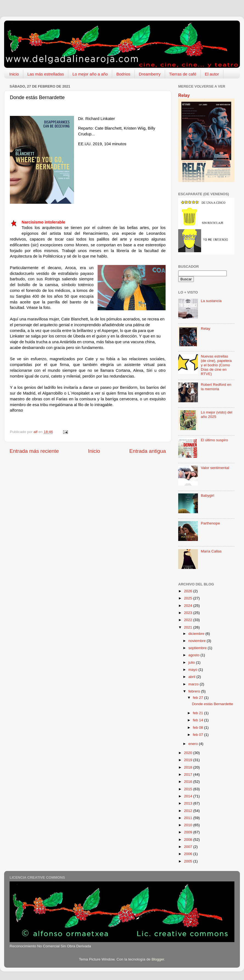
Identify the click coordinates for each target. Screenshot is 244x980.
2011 (189, 818)
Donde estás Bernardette (212, 704)
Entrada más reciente (34, 451)
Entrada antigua (148, 451)
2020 (189, 753)
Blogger (158, 959)
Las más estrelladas (46, 74)
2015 (189, 789)
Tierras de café (183, 74)
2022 (189, 620)
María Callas (211, 551)
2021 (189, 627)
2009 (189, 832)
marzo (194, 684)
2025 (189, 598)
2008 (189, 840)
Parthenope (210, 523)
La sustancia (211, 301)
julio (192, 662)
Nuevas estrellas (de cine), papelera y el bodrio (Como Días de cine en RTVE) (216, 365)
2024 (189, 606)
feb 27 (198, 698)
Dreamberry (150, 74)
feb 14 (198, 720)
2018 (189, 767)
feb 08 (198, 728)
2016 (189, 782)
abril (192, 677)
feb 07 (198, 735)
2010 (189, 825)
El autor (212, 74)
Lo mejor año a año (90, 74)
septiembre (198, 648)
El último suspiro (214, 440)
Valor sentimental (215, 468)
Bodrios (123, 74)
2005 (189, 861)
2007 (189, 847)
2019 (189, 760)
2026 (189, 591)
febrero (195, 691)
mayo (193, 670)
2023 (189, 613)
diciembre (197, 634)
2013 (189, 803)
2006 (189, 854)
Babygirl (207, 495)
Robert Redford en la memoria (216, 387)
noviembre (198, 641)
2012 (189, 811)
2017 (189, 774)
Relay (184, 95)
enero (194, 744)
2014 (189, 796)
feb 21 (198, 713)
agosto (194, 655)
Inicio (14, 74)
